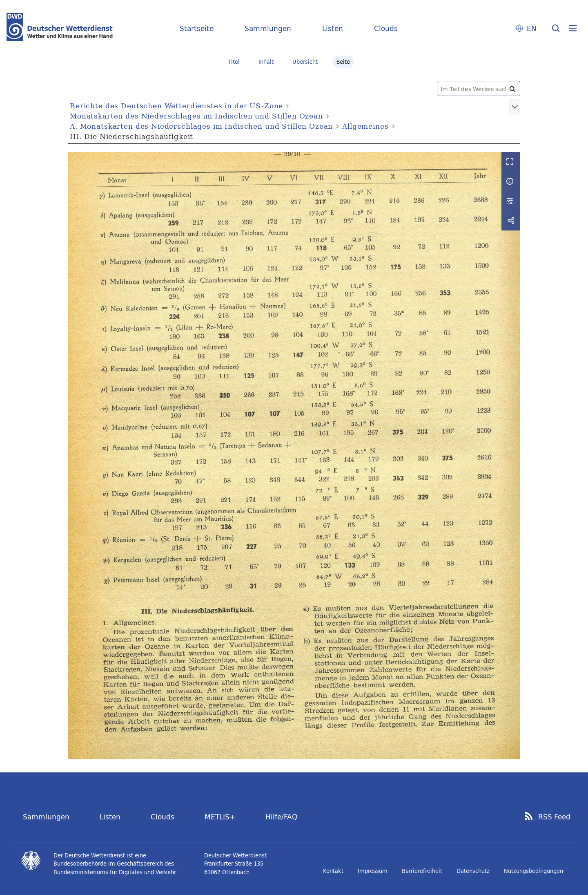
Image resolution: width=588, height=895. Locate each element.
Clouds (386, 28)
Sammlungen (268, 28)
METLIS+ (220, 817)
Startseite (197, 28)
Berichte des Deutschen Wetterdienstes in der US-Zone (176, 106)
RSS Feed (554, 817)
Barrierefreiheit (422, 871)
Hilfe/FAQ (281, 817)
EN (532, 28)
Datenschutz (473, 871)
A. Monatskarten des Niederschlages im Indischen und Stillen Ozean (201, 126)
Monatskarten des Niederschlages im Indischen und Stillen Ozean (196, 116)
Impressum (373, 871)
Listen (333, 28)
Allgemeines (365, 126)
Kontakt (333, 871)
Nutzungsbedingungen (533, 871)
